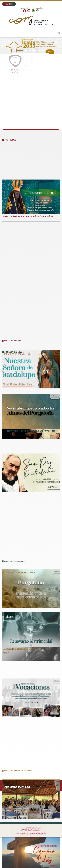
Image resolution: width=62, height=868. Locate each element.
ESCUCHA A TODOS (32, 811)
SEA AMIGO (9, 4)
